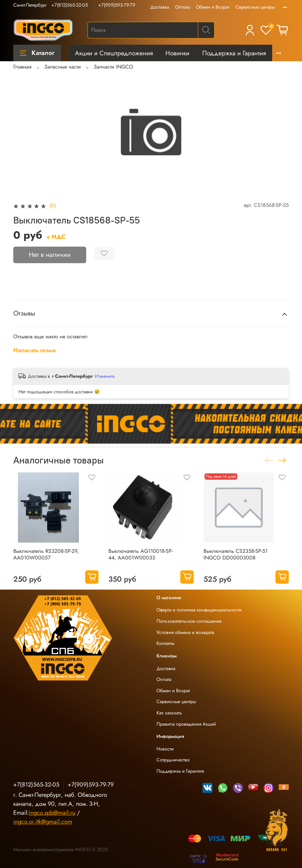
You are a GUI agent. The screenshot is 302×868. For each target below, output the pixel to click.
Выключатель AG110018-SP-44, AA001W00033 (141, 554)
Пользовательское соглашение (189, 621)
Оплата (182, 7)
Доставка (160, 7)
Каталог (37, 53)
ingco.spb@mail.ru (52, 813)
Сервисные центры (255, 7)
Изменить (105, 376)
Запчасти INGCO (113, 67)
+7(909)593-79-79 (117, 5)
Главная (22, 67)
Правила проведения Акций (186, 724)
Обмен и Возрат (213, 7)
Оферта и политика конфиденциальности (199, 610)
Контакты (165, 643)
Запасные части (62, 67)
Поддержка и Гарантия (234, 53)
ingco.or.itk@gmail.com (43, 822)
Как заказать (169, 713)
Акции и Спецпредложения (114, 53)
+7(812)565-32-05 (70, 5)
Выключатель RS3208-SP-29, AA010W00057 (46, 554)
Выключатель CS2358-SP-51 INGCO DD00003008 (236, 554)
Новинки (177, 53)
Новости (165, 749)
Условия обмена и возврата (185, 632)
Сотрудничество (173, 760)
